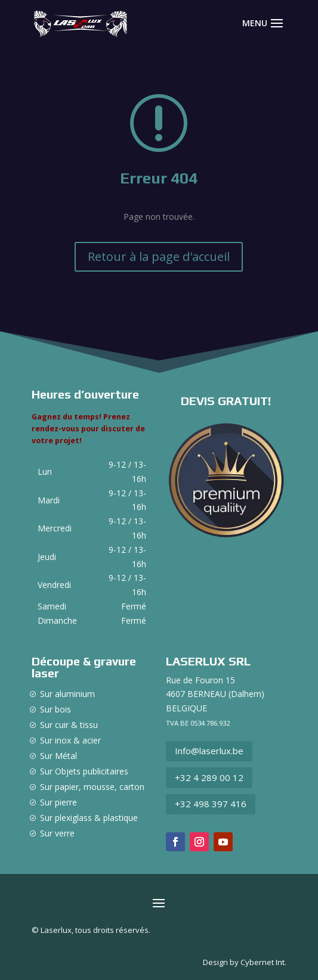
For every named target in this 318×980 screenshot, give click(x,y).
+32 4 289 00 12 (209, 777)
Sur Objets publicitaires (84, 771)
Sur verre (57, 833)
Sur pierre (58, 802)
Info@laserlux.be (209, 751)
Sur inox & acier (70, 740)
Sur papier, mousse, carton (92, 787)
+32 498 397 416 (211, 804)
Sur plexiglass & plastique (89, 818)
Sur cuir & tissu (69, 725)
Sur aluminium (67, 694)
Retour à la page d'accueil (159, 256)
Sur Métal (58, 756)
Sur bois (55, 709)
